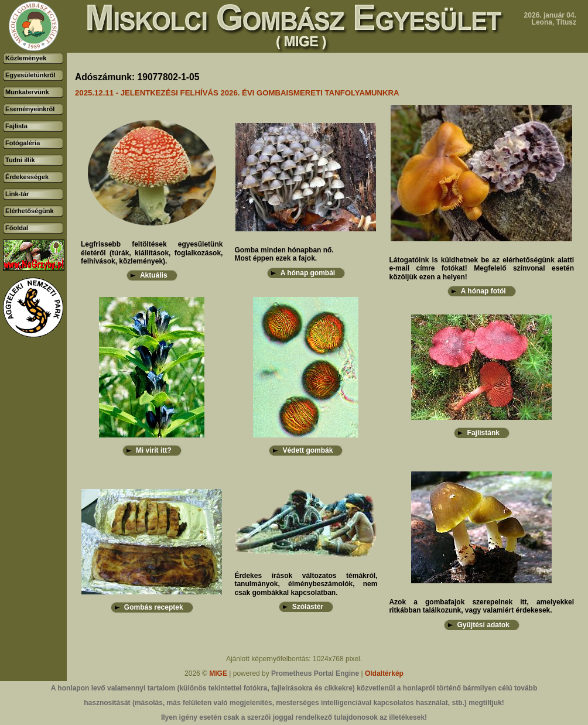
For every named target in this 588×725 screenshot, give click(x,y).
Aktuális (154, 275)
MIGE (218, 673)
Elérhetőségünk (30, 211)
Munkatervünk (27, 92)
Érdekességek (27, 177)
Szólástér (308, 607)
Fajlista (16, 126)
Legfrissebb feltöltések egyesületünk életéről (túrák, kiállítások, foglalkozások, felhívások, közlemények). (152, 253)
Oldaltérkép (384, 673)
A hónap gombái (308, 273)
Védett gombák (307, 450)
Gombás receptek (154, 607)
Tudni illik (20, 160)
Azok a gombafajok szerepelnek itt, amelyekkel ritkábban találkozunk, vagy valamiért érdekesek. (481, 606)
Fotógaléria (23, 143)
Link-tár (17, 194)
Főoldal (17, 228)
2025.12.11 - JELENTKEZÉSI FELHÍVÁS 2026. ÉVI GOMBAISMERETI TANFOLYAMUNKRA (237, 93)
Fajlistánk (483, 433)
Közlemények (26, 58)
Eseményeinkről (30, 109)
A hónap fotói (483, 291)
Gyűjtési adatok (483, 625)
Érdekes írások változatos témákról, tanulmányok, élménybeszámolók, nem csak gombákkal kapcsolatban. (306, 584)
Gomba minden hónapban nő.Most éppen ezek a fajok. (284, 254)
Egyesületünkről (30, 75)
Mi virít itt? (154, 450)
